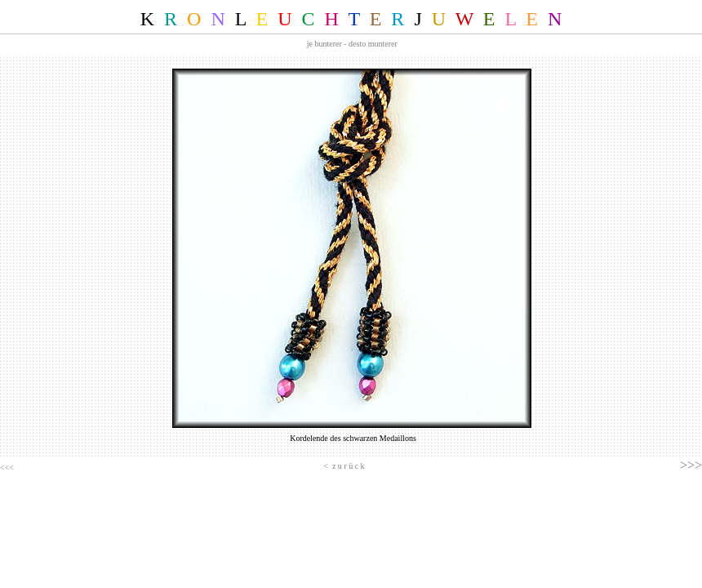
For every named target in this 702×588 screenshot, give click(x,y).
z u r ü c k (349, 466)
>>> (691, 465)
